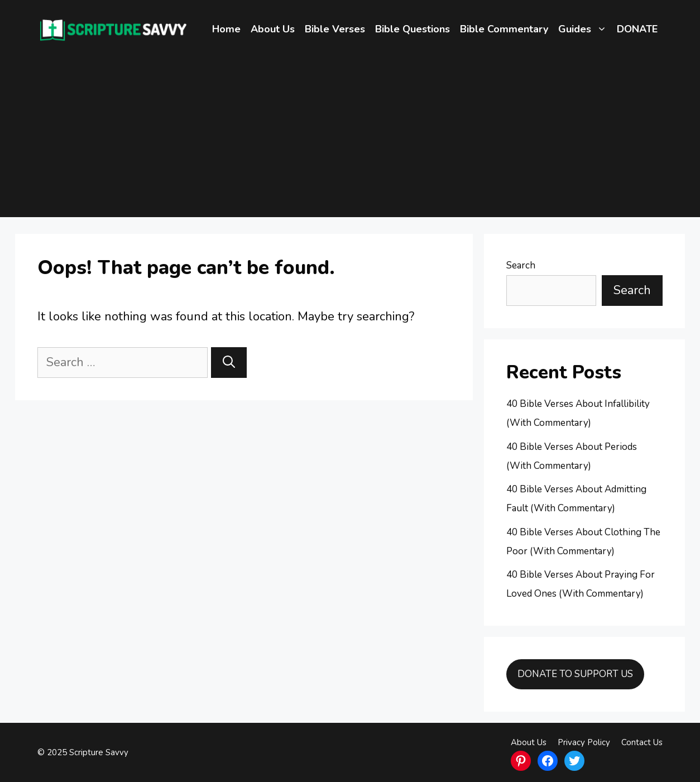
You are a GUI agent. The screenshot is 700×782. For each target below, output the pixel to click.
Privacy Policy (584, 742)
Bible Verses (335, 29)
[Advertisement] (350, 139)
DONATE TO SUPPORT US (575, 674)
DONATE (637, 29)
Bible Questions (413, 29)
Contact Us (642, 742)
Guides (585, 29)
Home (226, 29)
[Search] (229, 363)
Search (521, 265)
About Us (273, 29)
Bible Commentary (504, 29)
